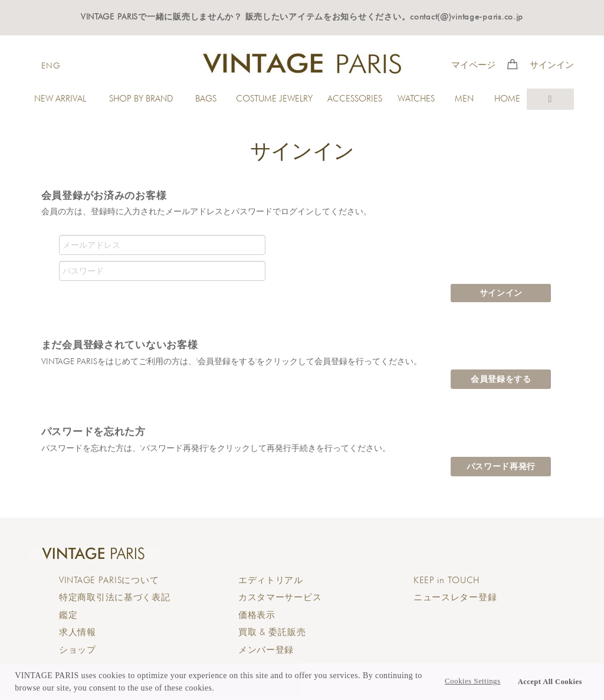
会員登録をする (501, 379)
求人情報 (78, 632)
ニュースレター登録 (455, 597)
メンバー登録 (266, 650)
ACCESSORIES (355, 99)
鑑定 (68, 615)
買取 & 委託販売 (272, 632)
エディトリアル (271, 580)
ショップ (78, 650)
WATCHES (416, 99)
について (109, 580)
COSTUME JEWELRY (274, 99)
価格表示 (257, 615)
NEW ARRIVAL (60, 99)
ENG (51, 65)
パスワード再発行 (501, 466)
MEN (464, 99)
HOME (507, 99)
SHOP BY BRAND (141, 99)
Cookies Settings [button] (472, 681)
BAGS (206, 99)
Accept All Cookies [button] (550, 682)
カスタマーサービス (280, 597)
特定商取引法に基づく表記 (115, 597)
